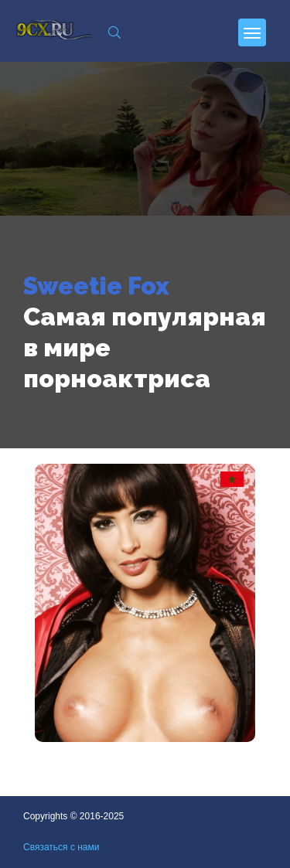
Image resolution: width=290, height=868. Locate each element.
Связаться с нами (61, 847)
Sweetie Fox (96, 286)
